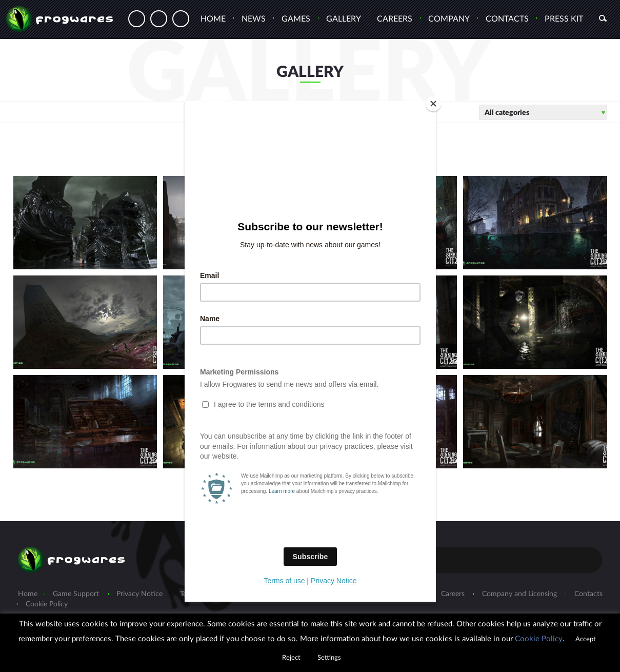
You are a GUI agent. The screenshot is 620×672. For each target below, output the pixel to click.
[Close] (433, 104)
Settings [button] (329, 658)
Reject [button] (291, 658)
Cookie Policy (539, 639)
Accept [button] (586, 639)
